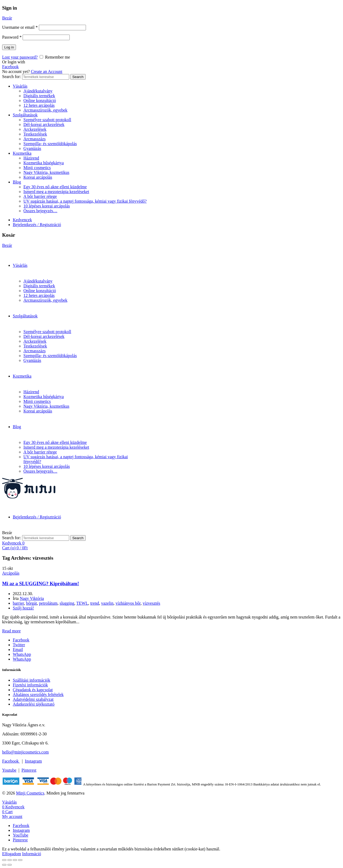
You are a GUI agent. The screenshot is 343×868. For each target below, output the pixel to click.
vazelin (107, 603)
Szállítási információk (32, 680)
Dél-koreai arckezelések (44, 124)
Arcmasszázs (35, 139)
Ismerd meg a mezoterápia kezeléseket (56, 192)
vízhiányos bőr (128, 603)
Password (12, 37)
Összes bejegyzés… (40, 211)
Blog (17, 182)
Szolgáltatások (25, 115)
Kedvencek (22, 220)
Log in (9, 47)
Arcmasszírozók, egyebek (45, 110)
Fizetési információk (30, 685)
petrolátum (48, 603)
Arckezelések (35, 129)
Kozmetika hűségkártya (44, 163)
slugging (67, 603)
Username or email (20, 27)
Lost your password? (20, 57)
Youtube (9, 770)
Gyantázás (32, 148)
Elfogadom (12, 854)
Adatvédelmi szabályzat (33, 699)
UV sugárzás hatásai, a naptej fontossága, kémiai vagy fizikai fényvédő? (85, 201)
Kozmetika (22, 153)
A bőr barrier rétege (40, 196)
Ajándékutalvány (38, 91)
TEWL (82, 603)
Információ (32, 854)
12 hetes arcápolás (39, 105)
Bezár (7, 18)
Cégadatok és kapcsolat (33, 690)
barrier (18, 603)
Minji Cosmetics (30, 793)
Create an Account (47, 71)
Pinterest (29, 770)
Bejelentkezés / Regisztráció (37, 225)
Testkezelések (35, 134)
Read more (11, 631)
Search (78, 77)
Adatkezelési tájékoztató (34, 704)
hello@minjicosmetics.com (25, 752)
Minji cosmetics (37, 168)
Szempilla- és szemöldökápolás (50, 144)
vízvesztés (151, 603)
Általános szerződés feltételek (38, 695)
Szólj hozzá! (23, 608)
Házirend (31, 158)
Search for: (12, 77)
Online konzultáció (40, 101)
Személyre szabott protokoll (47, 120)
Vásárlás (20, 86)
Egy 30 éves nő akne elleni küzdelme (55, 187)
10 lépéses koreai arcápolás (47, 206)
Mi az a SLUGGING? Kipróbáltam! (41, 584)
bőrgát (32, 603)
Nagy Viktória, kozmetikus (46, 172)
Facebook (10, 67)
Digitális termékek (39, 96)
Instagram (33, 761)
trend (95, 603)
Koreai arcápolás (38, 177)
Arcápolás (11, 573)
